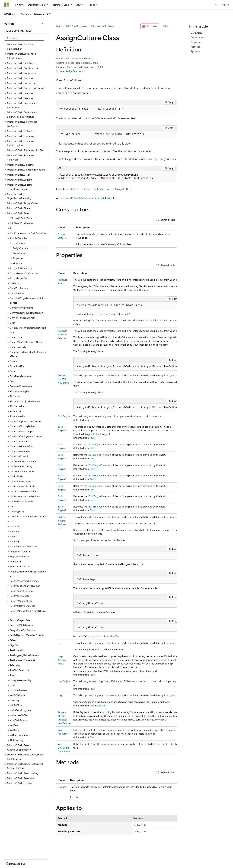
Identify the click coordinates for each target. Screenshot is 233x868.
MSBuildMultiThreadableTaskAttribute (92, 198)
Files (60, 643)
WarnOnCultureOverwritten (64, 748)
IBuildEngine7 (95, 486)
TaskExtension (102, 189)
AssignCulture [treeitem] (20, 248)
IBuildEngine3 (95, 444)
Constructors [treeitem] (20, 253)
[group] (117, 512)
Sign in (225, 4)
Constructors (198, 37)
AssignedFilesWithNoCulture (63, 379)
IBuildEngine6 (95, 475)
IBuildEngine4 (95, 455)
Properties (196, 42)
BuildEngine (64, 416)
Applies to (196, 51)
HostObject (64, 681)
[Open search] (216, 5)
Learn (59, 26)
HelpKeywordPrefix (62, 660)
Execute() (63, 787)
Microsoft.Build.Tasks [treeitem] (21, 218)
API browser (81, 26)
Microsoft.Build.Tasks (102, 26)
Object (75, 189)
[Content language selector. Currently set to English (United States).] (20, 863)
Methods (195, 47)
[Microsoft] (7, 5)
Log (60, 695)
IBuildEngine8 (95, 496)
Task (86, 189)
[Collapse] (43, 24)
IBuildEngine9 (95, 507)
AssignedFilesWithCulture (63, 334)
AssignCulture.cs (74, 71)
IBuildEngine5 (95, 465)
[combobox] (26, 31)
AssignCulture (118, 244)
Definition (196, 33)
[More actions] (174, 26)
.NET (68, 26)
